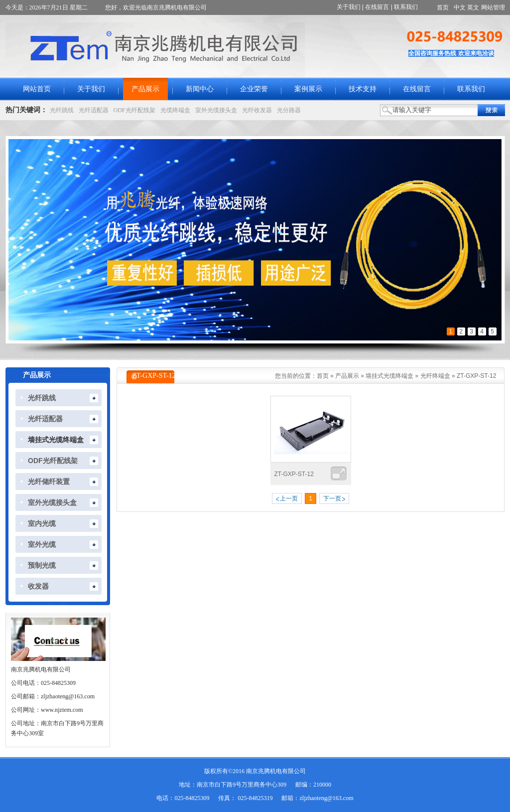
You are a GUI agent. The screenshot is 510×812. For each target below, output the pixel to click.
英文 (473, 7)
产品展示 (347, 376)
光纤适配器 (94, 110)
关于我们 (349, 7)
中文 (460, 7)
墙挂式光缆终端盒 (389, 376)
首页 (443, 7)
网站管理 (493, 7)
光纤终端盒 (435, 376)
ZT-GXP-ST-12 (476, 376)
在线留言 (377, 7)
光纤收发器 (257, 110)
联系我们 (406, 7)
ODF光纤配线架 (134, 110)
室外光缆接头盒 (216, 110)
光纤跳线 (62, 110)
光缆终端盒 (175, 110)
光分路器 (289, 110)
